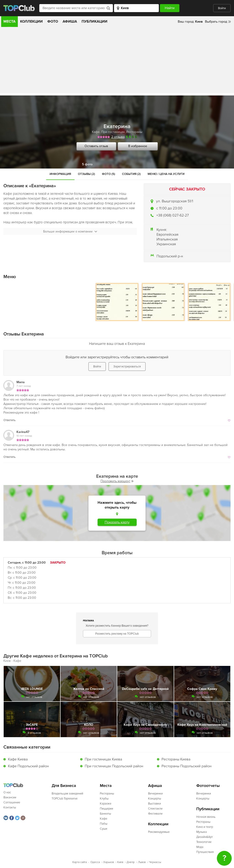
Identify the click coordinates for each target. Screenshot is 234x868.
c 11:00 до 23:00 (169, 208)
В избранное (138, 146)
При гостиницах (113, 132)
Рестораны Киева (176, 759)
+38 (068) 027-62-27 (173, 215)
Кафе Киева (18, 759)
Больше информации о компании (70, 231)
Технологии (204, 842)
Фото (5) (109, 174)
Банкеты (105, 814)
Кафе (96, 132)
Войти (222, 8)
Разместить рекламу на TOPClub (117, 634)
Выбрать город (216, 22)
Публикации (94, 21)
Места (9, 21)
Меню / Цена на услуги (166, 174)
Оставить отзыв (96, 146)
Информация (60, 174)
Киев (120, 862)
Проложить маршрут (117, 481)
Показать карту (117, 522)
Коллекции (31, 21)
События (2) (131, 174)
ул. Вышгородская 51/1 (175, 201)
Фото (53, 21)
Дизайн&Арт (205, 837)
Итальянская (167, 239)
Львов (142, 862)
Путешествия (205, 852)
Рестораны (134, 132)
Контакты (10, 807)
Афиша (70, 21)
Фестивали (155, 814)
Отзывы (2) (86, 174)
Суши (104, 829)
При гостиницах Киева (103, 759)
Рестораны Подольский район (187, 766)
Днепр (131, 862)
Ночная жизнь (206, 817)
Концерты (155, 799)
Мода (200, 847)
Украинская (166, 244)
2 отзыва (118, 137)
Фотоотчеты (208, 786)
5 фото (87, 164)
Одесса (95, 862)
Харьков (109, 862)
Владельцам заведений (67, 794)
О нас (7, 792)
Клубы (104, 799)
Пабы (104, 824)
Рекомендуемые (159, 832)
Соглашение (12, 802)
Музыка (202, 832)
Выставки (154, 804)
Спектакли (155, 809)
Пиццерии (106, 809)
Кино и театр (205, 827)
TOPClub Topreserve (65, 799)
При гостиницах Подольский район (114, 766)
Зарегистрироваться (127, 367)
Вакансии (10, 797)
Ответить (9, 420)
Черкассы (155, 862)
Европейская (168, 235)
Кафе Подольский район (28, 766)
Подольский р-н (170, 256)
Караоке (106, 804)
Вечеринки (155, 794)
